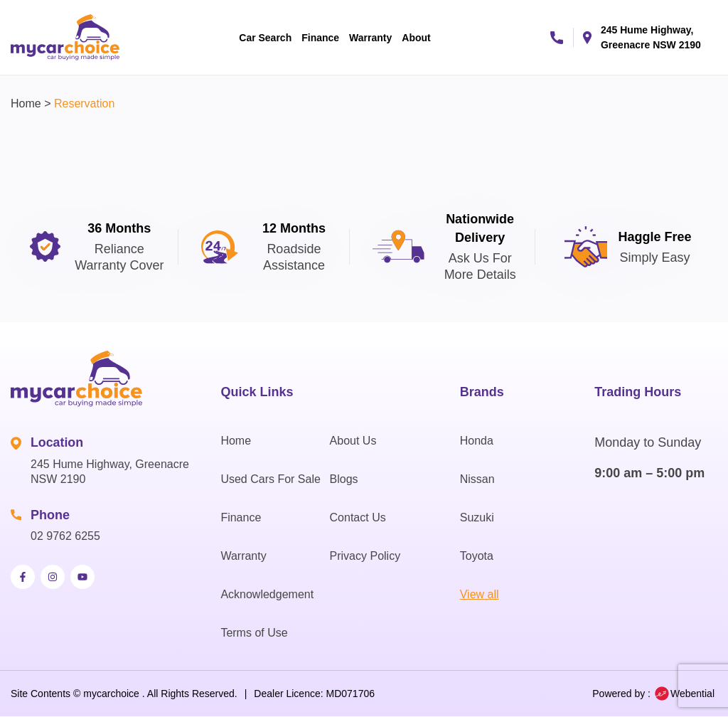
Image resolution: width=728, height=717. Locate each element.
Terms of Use (254, 633)
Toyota (477, 556)
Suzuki (477, 517)
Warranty (370, 38)
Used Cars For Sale (271, 479)
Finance (320, 38)
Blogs (344, 479)
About (416, 38)
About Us (353, 441)
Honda (477, 441)
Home (26, 103)
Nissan (477, 479)
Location (57, 442)
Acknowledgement (267, 594)
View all (480, 594)
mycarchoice (111, 694)
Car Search (265, 38)
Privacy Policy (365, 556)
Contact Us (358, 517)
